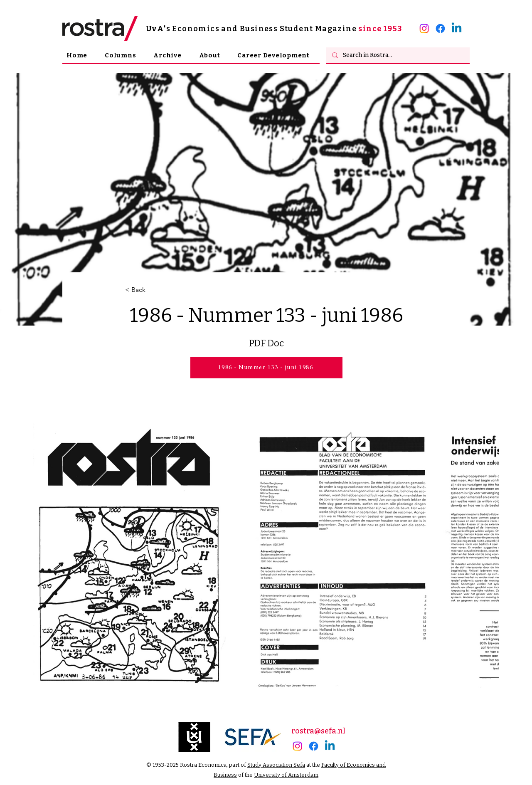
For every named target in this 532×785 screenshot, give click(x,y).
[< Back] (153, 290)
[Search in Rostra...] (398, 55)
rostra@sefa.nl (318, 731)
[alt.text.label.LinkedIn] (457, 28)
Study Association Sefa (276, 765)
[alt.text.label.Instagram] (424, 28)
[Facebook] (440, 28)
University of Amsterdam (286, 775)
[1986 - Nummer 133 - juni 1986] (266, 368)
